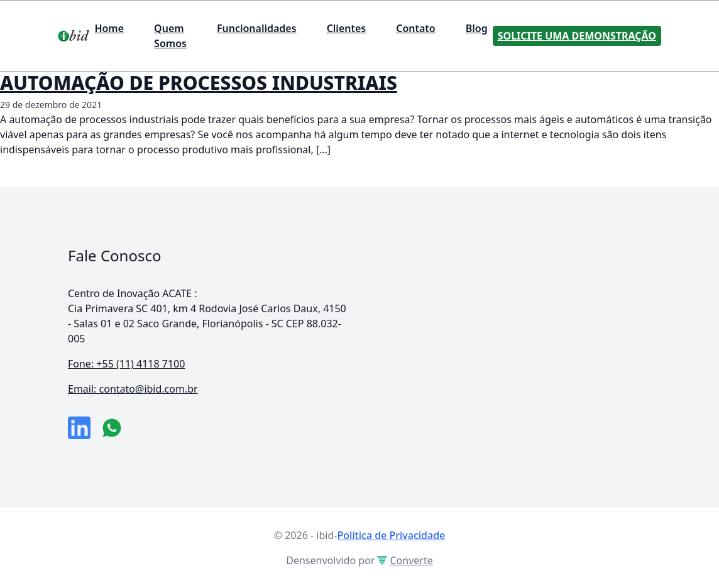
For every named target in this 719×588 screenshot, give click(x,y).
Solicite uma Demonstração (577, 36)
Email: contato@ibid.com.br (133, 389)
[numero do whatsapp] (112, 428)
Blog (477, 28)
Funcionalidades (257, 28)
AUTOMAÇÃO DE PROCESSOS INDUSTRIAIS (199, 83)
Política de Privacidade (391, 535)
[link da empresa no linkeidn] (79, 428)
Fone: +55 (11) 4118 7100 (126, 364)
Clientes (347, 28)
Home (109, 28)
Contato (416, 28)
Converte (405, 560)
